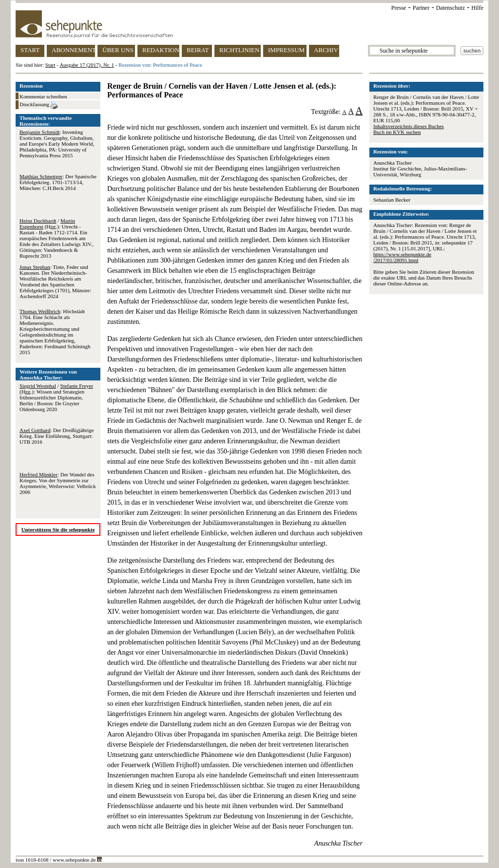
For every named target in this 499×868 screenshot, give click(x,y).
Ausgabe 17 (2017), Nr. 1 (87, 65)
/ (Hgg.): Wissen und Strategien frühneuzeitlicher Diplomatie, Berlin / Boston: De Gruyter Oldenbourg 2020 (56, 397)
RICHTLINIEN (239, 50)
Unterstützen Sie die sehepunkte (58, 529)
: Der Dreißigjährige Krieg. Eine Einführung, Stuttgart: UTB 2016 (57, 436)
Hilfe (477, 8)
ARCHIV (326, 50)
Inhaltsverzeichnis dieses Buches (409, 126)
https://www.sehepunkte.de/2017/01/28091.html (402, 257)
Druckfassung (38, 105)
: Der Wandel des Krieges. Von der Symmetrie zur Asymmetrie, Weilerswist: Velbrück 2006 (58, 483)
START (30, 50)
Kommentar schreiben (43, 96)
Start (50, 65)
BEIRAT (198, 50)
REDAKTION (161, 50)
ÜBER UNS (118, 50)
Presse (399, 8)
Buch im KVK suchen (397, 132)
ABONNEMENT (73, 50)
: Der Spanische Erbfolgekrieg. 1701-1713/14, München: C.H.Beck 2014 (58, 182)
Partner (421, 8)
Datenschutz (451, 8)
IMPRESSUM (286, 50)
